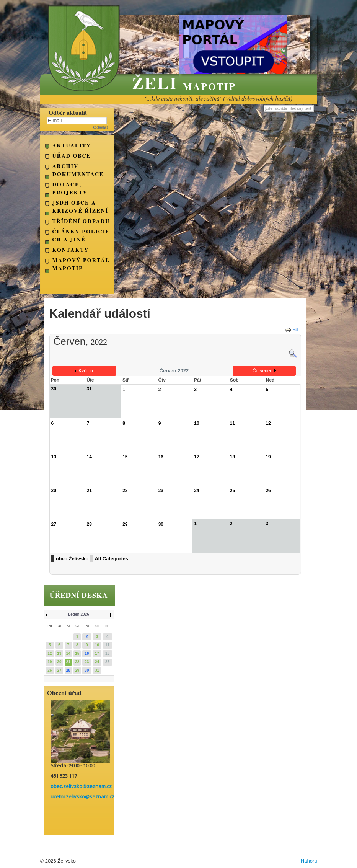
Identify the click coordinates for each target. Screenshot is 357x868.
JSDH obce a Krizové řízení (81, 207)
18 (232, 457)
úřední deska (79, 596)
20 (54, 491)
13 (54, 457)
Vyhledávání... (264, 105)
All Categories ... (114, 559)
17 (196, 457)
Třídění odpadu (81, 222)
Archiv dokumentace (78, 170)
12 (268, 423)
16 (161, 457)
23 (161, 491)
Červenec (262, 371)
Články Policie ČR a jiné (81, 236)
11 (232, 423)
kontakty (71, 250)
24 (196, 491)
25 (232, 491)
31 (97, 670)
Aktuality (72, 146)
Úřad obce (72, 156)
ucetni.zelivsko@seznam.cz (82, 796)
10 (196, 423)
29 (125, 524)
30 (161, 524)
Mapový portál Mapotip (81, 265)
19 (268, 457)
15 (125, 457)
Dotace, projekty (70, 189)
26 (268, 491)
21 (89, 491)
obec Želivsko (72, 559)
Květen (86, 371)
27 (54, 524)
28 (89, 524)
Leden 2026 (78, 614)
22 (125, 491)
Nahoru (309, 861)
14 (89, 457)
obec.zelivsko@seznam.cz (81, 786)
